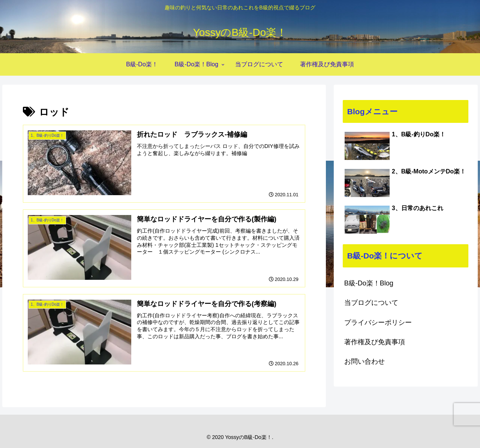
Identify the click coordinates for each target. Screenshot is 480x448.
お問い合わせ (364, 361)
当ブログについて (371, 303)
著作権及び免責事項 (375, 342)
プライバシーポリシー (378, 323)
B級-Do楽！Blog (369, 283)
